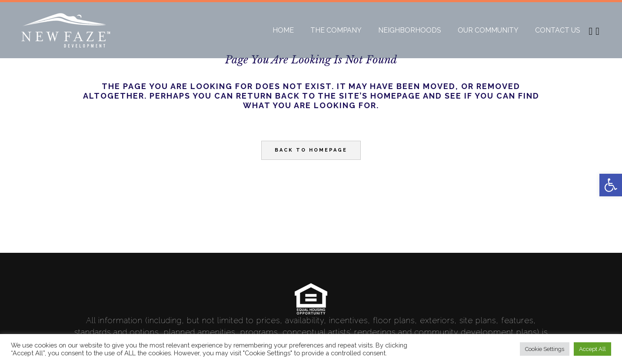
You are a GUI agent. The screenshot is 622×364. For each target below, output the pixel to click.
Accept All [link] (592, 349)
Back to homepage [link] (311, 150)
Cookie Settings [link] (545, 349)
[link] (611, 185)
